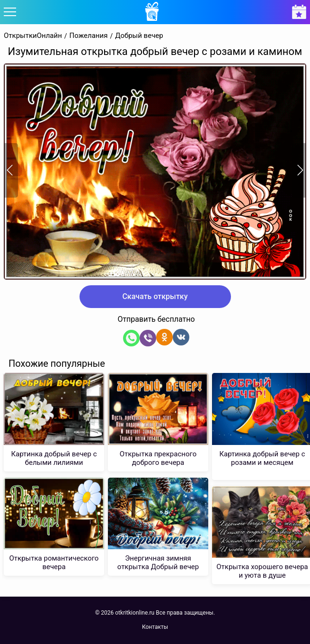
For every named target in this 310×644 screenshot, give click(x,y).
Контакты (155, 627)
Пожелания (89, 36)
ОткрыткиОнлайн (33, 36)
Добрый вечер (139, 36)
